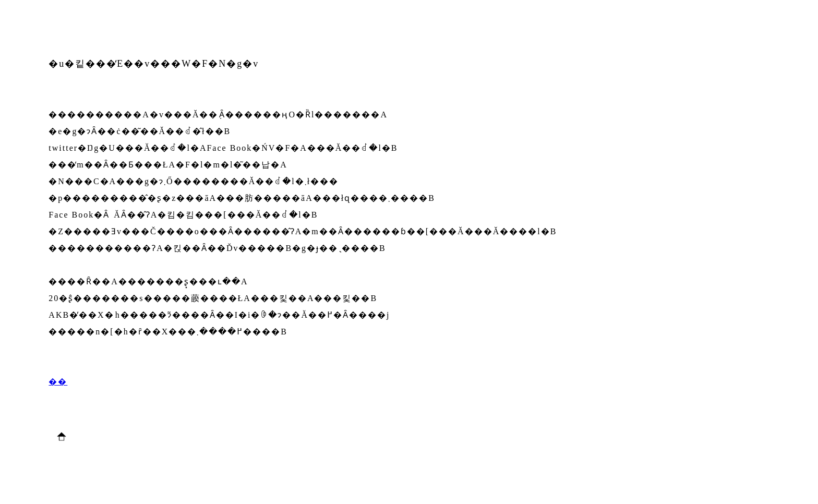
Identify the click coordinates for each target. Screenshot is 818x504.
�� (58, 382)
